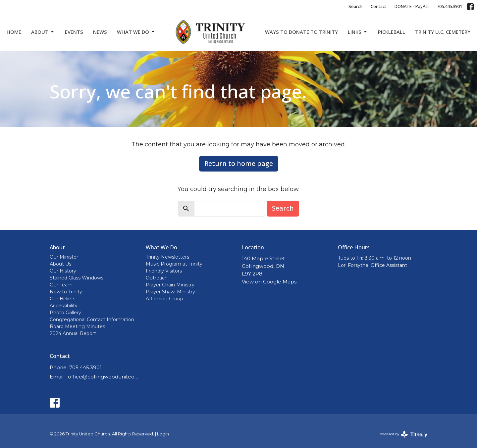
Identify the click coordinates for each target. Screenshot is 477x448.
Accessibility (64, 306)
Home (14, 32)
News (100, 32)
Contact (378, 6)
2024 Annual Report (73, 333)
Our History (63, 271)
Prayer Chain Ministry (170, 285)
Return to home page (239, 163)
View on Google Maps (269, 282)
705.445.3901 (450, 6)
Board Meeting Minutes (77, 326)
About (43, 32)
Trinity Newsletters (167, 257)
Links (358, 32)
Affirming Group (164, 299)
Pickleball (392, 32)
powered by (403, 434)
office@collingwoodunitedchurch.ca (104, 377)
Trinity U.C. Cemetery (443, 32)
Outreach (157, 278)
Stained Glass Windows (77, 278)
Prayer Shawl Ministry (170, 292)
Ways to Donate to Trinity (301, 32)
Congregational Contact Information (92, 320)
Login (163, 434)
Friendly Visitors (164, 271)
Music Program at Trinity (174, 264)
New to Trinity (66, 292)
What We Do (136, 32)
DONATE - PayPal (412, 6)
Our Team (61, 285)
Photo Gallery (65, 313)
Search (355, 6)
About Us (60, 264)
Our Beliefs (62, 299)
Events (74, 32)
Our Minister (64, 257)
